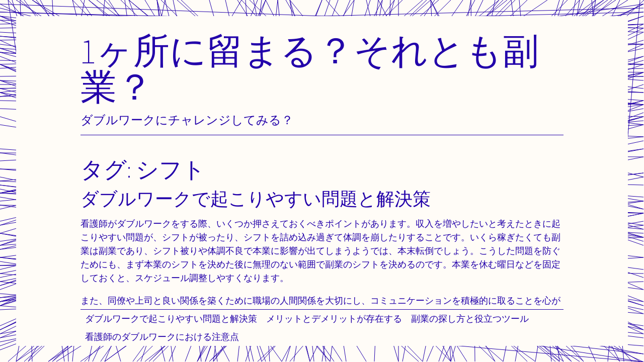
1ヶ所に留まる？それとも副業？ (310, 68)
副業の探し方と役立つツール (470, 319)
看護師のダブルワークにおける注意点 (162, 337)
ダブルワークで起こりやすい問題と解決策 (171, 319)
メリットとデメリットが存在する (334, 319)
